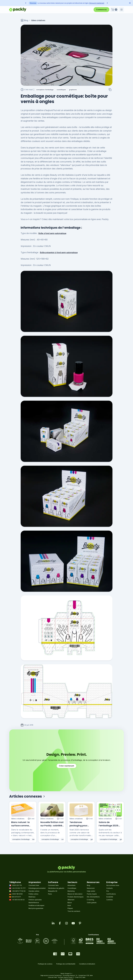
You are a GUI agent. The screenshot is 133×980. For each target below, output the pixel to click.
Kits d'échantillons (93, 897)
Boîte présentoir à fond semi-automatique (59, 252)
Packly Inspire (92, 894)
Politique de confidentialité (66, 964)
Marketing (71, 891)
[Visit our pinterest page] (80, 923)
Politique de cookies (45, 964)
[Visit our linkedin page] (53, 923)
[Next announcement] (107, 3)
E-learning (90, 900)
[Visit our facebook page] (60, 923)
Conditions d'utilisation (87, 964)
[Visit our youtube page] (73, 923)
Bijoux (70, 903)
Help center (91, 891)
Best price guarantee (36, 908)
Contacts (110, 888)
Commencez (101, 10)
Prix (108, 891)
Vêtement (71, 900)
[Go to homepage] (18, 10)
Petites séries (33, 894)
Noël (69, 905)
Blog (24, 20)
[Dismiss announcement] (130, 3)
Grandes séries (34, 891)
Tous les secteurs (74, 911)
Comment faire (34, 885)
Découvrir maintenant (69, 3)
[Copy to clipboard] (110, 90)
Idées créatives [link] (38, 20)
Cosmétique (72, 888)
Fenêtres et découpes (36, 905)
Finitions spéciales (35, 900)
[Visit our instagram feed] (67, 923)
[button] (114, 10)
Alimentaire (71, 885)
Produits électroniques (76, 897)
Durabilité (110, 897)
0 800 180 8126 (16, 894)
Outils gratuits (92, 903)
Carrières (110, 900)
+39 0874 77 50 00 (17, 891)
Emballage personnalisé (37, 888)
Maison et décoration (75, 894)
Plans (50, 894)
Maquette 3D (53, 891)
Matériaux (32, 897)
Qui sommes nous (113, 885)
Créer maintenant (66, 766)
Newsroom (91, 888)
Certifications (111, 894)
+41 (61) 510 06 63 (17, 900)
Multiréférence (34, 903)
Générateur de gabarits (56, 888)
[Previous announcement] (26, 3)
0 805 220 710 (15, 885)
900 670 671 (15, 897)
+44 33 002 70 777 (17, 888)
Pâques (70, 908)
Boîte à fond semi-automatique (52, 233)
